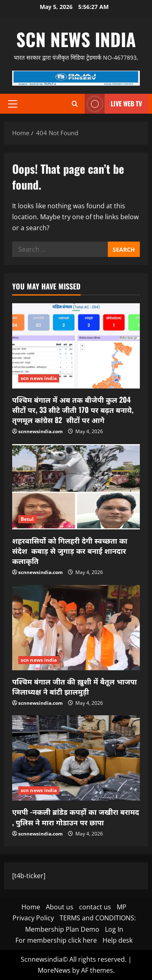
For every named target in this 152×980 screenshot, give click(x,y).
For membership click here (56, 940)
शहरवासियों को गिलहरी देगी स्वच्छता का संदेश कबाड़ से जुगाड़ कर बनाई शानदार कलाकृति (70, 550)
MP (122, 907)
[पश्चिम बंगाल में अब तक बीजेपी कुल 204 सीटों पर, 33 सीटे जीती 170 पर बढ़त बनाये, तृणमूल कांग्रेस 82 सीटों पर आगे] (76, 346)
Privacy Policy (33, 918)
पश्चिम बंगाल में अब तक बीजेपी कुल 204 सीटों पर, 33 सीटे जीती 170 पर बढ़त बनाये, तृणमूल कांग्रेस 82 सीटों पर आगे (73, 410)
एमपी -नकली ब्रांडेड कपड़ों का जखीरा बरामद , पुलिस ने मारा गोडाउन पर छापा (76, 817)
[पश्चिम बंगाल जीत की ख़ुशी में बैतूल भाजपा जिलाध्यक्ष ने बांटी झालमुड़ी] (76, 628)
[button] (13, 104)
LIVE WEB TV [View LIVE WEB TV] (113, 104)
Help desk (118, 940)
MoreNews (54, 970)
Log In (114, 929)
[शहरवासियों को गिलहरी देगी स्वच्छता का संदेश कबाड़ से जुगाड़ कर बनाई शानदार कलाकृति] (76, 487)
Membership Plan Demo (62, 929)
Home (31, 907)
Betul (27, 519)
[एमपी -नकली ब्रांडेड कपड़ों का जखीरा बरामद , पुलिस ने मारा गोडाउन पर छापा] (76, 758)
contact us (95, 907)
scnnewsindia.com (41, 431)
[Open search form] (75, 104)
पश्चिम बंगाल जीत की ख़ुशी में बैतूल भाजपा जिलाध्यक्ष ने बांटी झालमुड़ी (75, 686)
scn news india (76, 39)
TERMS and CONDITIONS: (98, 918)
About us (60, 907)
